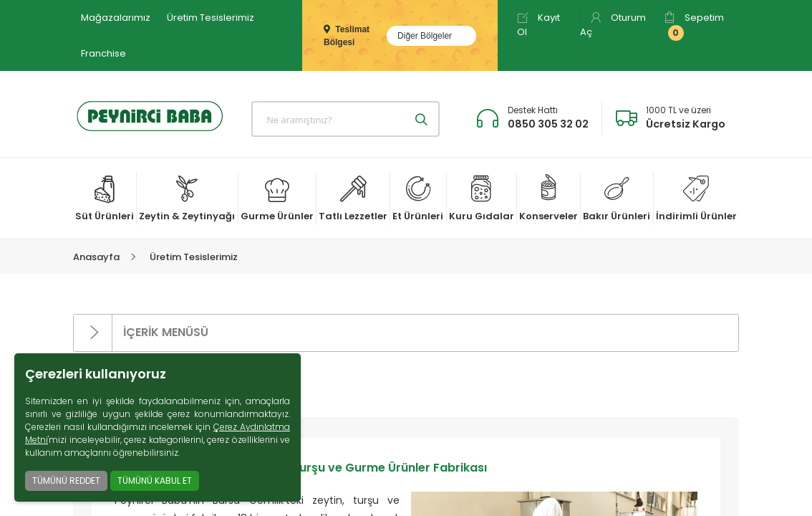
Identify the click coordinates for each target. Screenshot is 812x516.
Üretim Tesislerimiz (211, 18)
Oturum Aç (613, 25)
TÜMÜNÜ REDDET (66, 481)
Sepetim (694, 26)
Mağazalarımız (116, 18)
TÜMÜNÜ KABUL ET (155, 481)
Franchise (103, 53)
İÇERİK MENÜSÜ (141, 333)
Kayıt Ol (538, 25)
